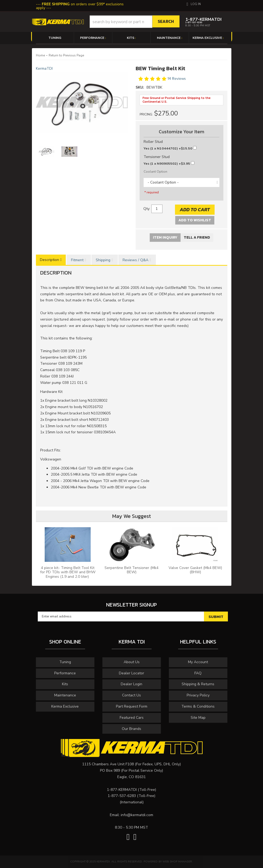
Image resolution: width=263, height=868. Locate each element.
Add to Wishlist (195, 220)
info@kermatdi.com (137, 815)
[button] (135, 22)
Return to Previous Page (66, 55)
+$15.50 (170, 148)
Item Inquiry (165, 237)
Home (40, 55)
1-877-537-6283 (122, 796)
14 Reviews (177, 79)
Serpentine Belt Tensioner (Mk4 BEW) (131, 570)
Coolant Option (155, 172)
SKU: (140, 87)
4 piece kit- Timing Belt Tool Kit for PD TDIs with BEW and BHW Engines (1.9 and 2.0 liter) (68, 572)
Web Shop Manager (177, 862)
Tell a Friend (197, 237)
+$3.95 (169, 163)
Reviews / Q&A (135, 260)
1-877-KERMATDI (122, 790)
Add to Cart (195, 209)
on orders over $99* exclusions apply (80, 6)
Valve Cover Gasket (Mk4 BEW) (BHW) (195, 570)
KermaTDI (44, 68)
